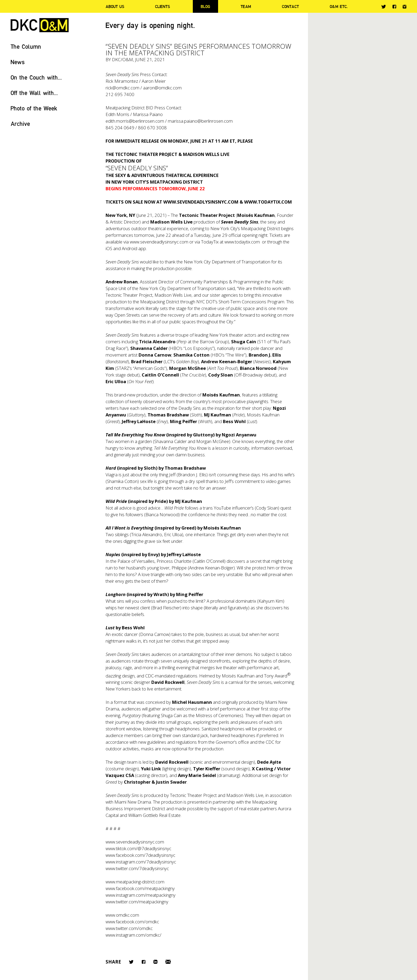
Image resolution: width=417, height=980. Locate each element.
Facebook (394, 7)
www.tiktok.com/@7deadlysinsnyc (138, 848)
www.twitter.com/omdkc (129, 928)
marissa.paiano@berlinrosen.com (200, 121)
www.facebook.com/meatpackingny (140, 888)
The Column (26, 46)
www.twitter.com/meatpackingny (137, 902)
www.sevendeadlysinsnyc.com (159, 242)
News (18, 62)
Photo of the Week (34, 108)
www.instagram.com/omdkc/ (134, 935)
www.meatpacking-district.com (135, 882)
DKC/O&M (40, 25)
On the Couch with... (36, 77)
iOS (109, 248)
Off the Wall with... (34, 93)
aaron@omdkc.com (162, 88)
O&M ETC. (339, 6)
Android (130, 248)
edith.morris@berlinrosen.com (135, 121)
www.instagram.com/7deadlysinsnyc (141, 862)
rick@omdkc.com (122, 88)
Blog (205, 6)
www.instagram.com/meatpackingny (141, 895)
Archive (20, 124)
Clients (162, 6)
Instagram (405, 7)
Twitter (384, 7)
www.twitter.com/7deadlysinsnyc (137, 868)
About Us (115, 6)
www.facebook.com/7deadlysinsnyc (140, 855)
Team (246, 6)
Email (168, 962)
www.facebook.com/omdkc (132, 922)
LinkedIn (155, 962)
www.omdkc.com (122, 915)
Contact (290, 6)
